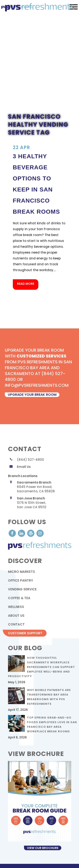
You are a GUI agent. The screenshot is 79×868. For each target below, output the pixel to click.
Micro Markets (21, 572)
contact (16, 624)
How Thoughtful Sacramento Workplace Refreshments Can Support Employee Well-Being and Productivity (42, 667)
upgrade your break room (32, 395)
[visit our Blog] (31, 533)
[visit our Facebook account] (13, 533)
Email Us (24, 467)
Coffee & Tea (19, 598)
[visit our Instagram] (40, 533)
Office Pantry (21, 580)
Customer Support (25, 633)
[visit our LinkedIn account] (22, 533)
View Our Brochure (43, 848)
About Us (16, 616)
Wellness (16, 607)
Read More (26, 284)
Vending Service (22, 589)
